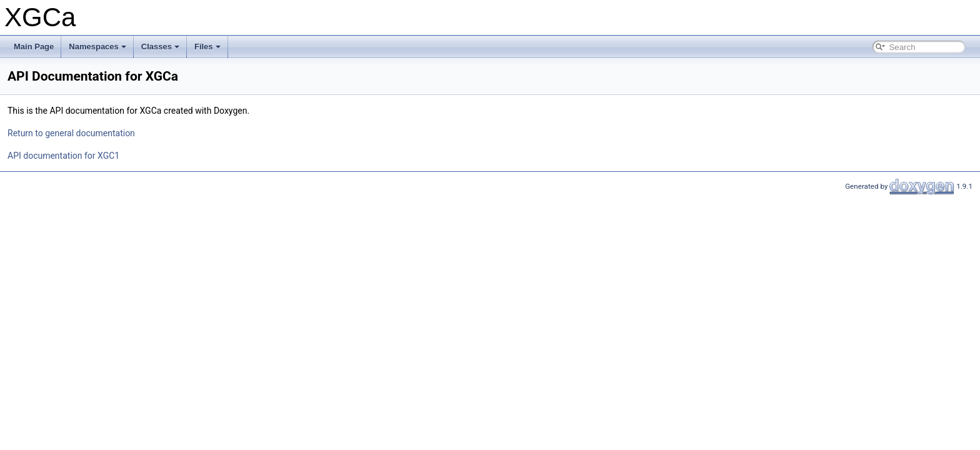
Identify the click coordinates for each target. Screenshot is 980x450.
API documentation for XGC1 (63, 156)
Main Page (34, 47)
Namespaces (97, 47)
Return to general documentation (71, 133)
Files (207, 47)
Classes (160, 47)
